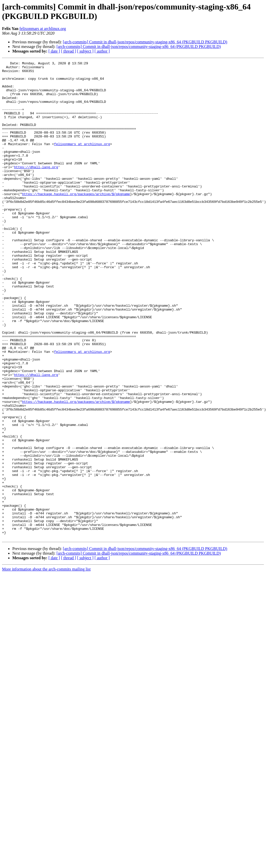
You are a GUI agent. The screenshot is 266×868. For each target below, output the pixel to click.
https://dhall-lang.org (36, 188)
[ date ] (54, 51)
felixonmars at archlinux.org (43, 29)
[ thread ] (69, 51)
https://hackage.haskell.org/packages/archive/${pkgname (76, 221)
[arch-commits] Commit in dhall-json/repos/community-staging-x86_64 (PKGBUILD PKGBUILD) (145, 42)
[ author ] (102, 51)
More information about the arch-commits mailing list (46, 665)
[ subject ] (85, 51)
